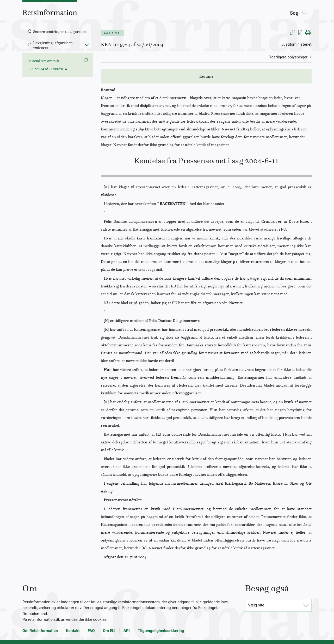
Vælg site (256, 605)
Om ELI (109, 631)
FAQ (91, 631)
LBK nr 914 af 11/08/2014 (47, 69)
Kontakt (73, 631)
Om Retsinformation (40, 631)
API (127, 631)
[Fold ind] (87, 45)
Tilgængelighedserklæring (161, 631)
